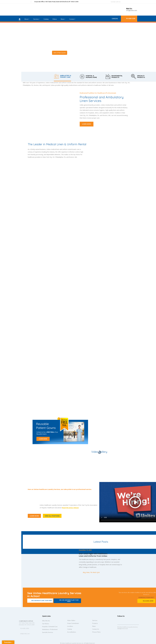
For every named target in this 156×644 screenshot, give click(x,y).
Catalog (70, 629)
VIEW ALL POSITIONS (52, 516)
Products (95, 623)
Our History (46, 624)
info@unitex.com (132, 10)
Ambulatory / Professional (50, 629)
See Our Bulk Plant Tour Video (40, 601)
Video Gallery (71, 620)
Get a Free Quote (60, 53)
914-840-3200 (129, 19)
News (94, 626)
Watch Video (75, 53)
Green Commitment (73, 623)
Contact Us (96, 629)
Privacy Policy (96, 632)
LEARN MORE (87, 124)
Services (95, 620)
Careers (113, 19)
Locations (70, 626)
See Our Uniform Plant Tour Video (67, 601)
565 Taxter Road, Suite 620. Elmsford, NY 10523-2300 (27, 624)
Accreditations (72, 632)
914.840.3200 (146, 601)
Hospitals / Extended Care (50, 627)
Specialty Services (48, 632)
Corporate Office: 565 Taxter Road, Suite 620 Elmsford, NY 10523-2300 (56, 2)
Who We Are (46, 621)
